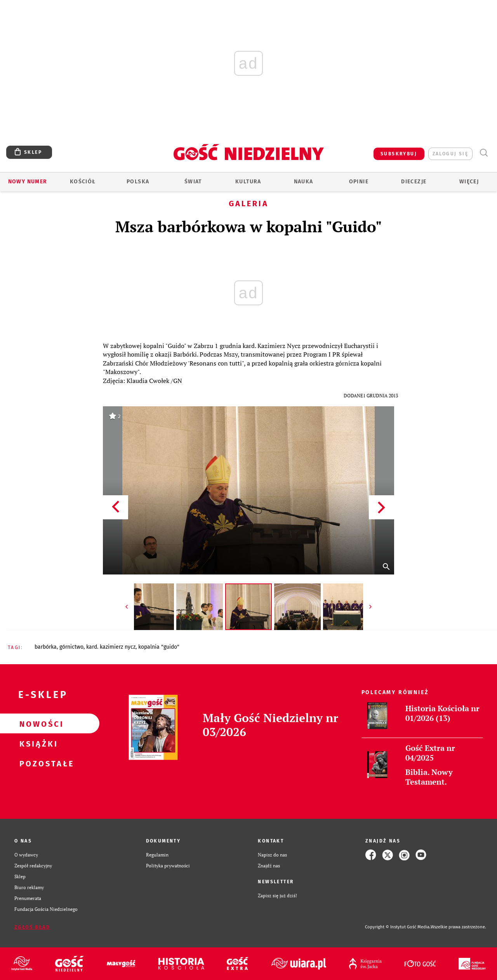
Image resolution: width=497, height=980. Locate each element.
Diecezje (414, 182)
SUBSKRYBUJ (399, 154)
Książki (37, 743)
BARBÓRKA (46, 647)
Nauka (304, 182)
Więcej (469, 182)
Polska (138, 182)
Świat (193, 182)
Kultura (248, 182)
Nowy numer (28, 182)
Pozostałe (37, 763)
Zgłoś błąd (32, 927)
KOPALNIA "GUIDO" (159, 647)
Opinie (359, 182)
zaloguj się (450, 154)
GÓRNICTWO (71, 647)
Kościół (83, 182)
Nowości (37, 724)
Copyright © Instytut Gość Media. (398, 927)
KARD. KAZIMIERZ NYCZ (111, 647)
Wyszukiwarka (484, 153)
